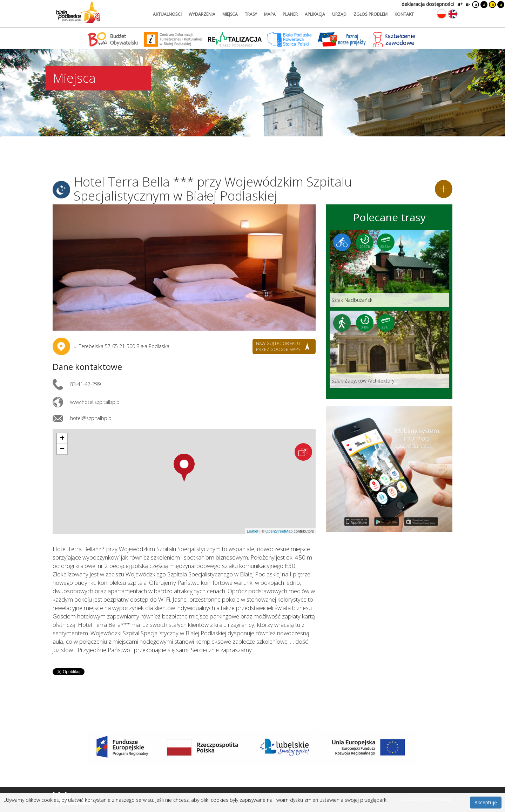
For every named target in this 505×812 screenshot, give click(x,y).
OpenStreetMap (279, 531)
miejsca (230, 14)
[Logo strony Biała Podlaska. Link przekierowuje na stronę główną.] (78, 12)
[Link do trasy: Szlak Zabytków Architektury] (389, 349)
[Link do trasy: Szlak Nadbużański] (389, 269)
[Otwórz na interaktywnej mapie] (303, 452)
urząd (339, 14)
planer (290, 14)
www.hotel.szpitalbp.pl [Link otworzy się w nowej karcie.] (95, 402)
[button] (184, 468)
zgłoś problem (371, 14)
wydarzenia (202, 14)
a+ (460, 4)
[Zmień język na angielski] (453, 14)
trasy (251, 14)
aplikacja (315, 14)
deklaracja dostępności (428, 4)
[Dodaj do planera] (444, 189)
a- (468, 4)
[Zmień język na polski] (442, 14)
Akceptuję (486, 802)
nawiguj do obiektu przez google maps (278, 346)
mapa (270, 14)
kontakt (404, 14)
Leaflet (253, 531)
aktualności (167, 14)
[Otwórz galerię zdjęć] (184, 268)
